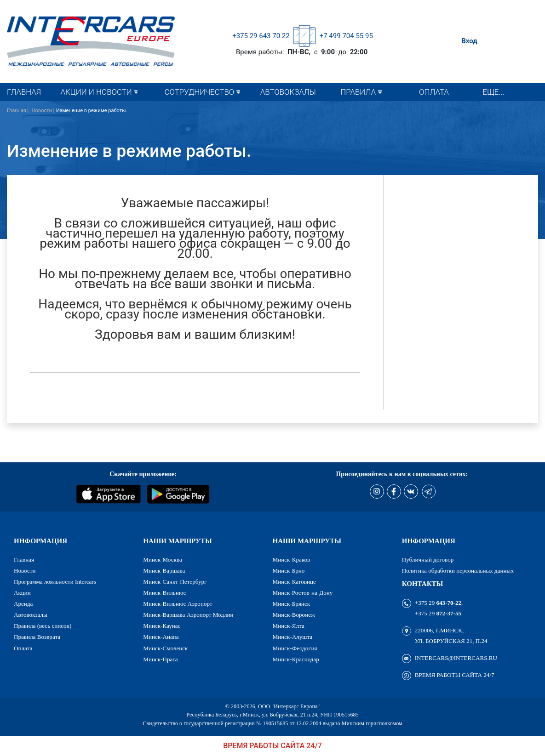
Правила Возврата (37, 637)
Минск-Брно (289, 571)
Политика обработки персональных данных (458, 571)
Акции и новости (96, 92)
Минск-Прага (160, 659)
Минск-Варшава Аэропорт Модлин (188, 615)
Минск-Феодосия (295, 648)
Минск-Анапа (161, 637)
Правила (358, 92)
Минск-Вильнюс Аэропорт (178, 604)
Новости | (43, 111)
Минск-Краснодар (296, 659)
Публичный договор (428, 560)
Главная (24, 92)
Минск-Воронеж (294, 615)
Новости (25, 571)
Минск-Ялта (289, 626)
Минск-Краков (292, 560)
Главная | (18, 111)
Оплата (434, 92)
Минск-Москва (162, 560)
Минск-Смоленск (165, 648)
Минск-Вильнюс (164, 593)
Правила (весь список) (43, 626)
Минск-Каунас (162, 626)
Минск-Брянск (292, 604)
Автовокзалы (288, 92)
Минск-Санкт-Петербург (175, 582)
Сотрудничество (200, 92)
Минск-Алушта (293, 637)
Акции (22, 593)
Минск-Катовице (294, 582)
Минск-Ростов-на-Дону (303, 593)
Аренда (23, 604)
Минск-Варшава (164, 571)
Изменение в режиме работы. (92, 111)
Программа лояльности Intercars (55, 582)
